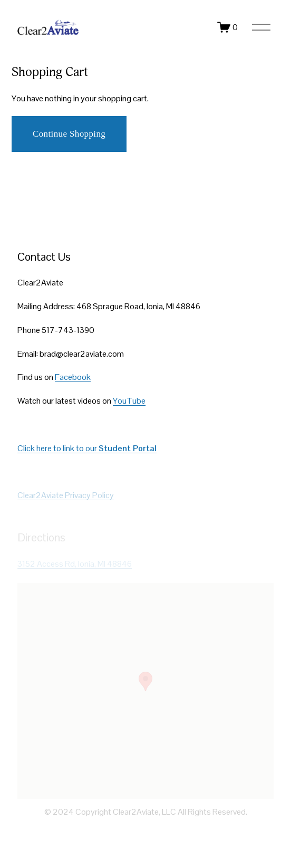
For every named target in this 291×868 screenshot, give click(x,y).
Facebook (73, 377)
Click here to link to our (87, 448)
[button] (145, 681)
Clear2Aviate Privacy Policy (66, 495)
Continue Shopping (69, 134)
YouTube (129, 401)
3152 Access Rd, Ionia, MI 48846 (75, 564)
